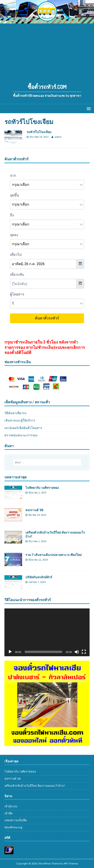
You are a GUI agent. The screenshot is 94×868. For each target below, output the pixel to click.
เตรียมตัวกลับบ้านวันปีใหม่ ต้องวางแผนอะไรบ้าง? (35, 786)
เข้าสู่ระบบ (11, 806)
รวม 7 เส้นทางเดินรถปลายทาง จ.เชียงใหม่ (54, 555)
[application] (47, 632)
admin (58, 137)
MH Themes (71, 864)
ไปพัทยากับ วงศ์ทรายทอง (42, 488)
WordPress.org (13, 827)
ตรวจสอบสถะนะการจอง (21, 435)
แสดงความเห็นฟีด (16, 820)
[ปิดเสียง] (77, 652)
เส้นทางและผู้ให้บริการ (20, 420)
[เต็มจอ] (84, 652)
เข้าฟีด (9, 813)
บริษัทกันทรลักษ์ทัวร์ (39, 577)
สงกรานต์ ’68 (34, 510)
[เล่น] (10, 652)
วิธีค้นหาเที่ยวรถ (15, 413)
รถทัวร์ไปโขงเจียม (39, 132)
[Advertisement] (47, 51)
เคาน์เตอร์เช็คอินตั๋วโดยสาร (23, 428)
